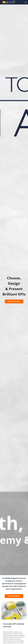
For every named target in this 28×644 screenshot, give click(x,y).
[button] (26, 2)
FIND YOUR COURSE (14, 301)
